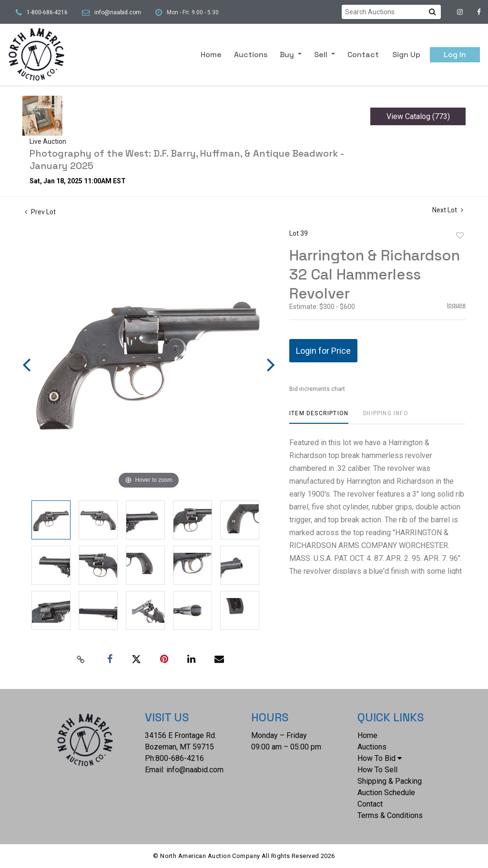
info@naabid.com (118, 12)
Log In (455, 55)
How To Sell (377, 770)
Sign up (406, 55)
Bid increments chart (317, 389)
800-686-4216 (180, 758)
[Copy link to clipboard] (81, 659)
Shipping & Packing (390, 781)
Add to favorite (460, 236)
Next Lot (448, 210)
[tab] (319, 417)
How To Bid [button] (380, 758)
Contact (363, 55)
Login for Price (323, 351)
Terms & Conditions (390, 815)
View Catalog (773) (418, 116)
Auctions (251, 55)
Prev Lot (40, 212)
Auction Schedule (386, 793)
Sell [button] (322, 55)
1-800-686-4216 (47, 12)
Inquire (456, 305)
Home (211, 55)
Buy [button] (288, 55)
